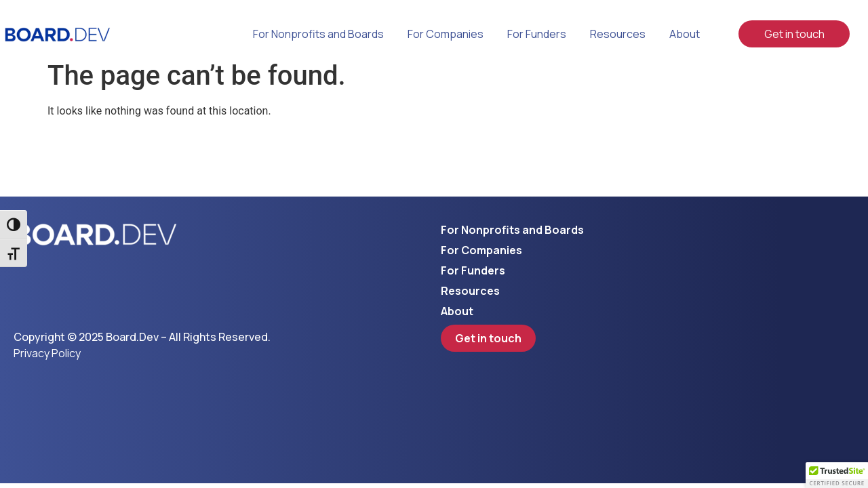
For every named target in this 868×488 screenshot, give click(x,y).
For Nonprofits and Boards (318, 34)
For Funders (537, 34)
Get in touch (794, 34)
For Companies (446, 34)
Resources (618, 34)
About (685, 34)
